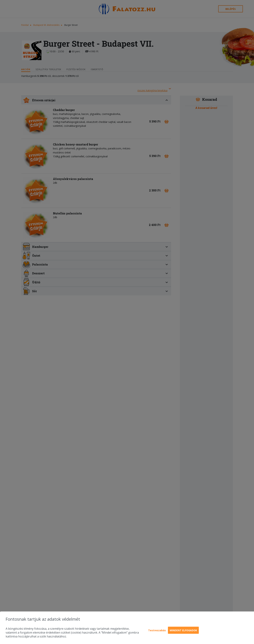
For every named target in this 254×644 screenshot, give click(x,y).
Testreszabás (157, 630)
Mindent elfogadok (183, 630)
